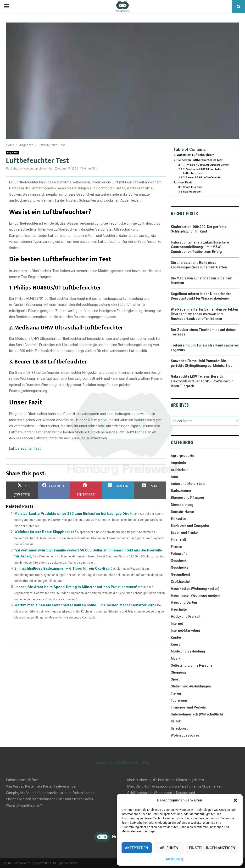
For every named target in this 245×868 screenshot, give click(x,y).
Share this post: (193, 187)
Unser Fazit (184, 182)
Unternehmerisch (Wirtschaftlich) (197, 714)
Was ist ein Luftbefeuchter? (195, 155)
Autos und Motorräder (188, 484)
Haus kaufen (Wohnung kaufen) (195, 589)
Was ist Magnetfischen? (24, 806)
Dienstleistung (182, 505)
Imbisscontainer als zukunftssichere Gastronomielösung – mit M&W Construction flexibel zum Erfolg (200, 247)
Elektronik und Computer (190, 526)
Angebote (12, 152)
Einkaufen (178, 519)
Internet (177, 624)
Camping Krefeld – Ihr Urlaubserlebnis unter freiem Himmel (51, 793)
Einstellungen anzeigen (212, 848)
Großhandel (180, 582)
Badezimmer (181, 491)
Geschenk (179, 561)
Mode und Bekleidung (188, 651)
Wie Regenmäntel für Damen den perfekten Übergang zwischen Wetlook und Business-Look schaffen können (204, 314)
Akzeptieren (136, 848)
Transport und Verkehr (189, 707)
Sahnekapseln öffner (22, 780)
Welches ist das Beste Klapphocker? (45, 532)
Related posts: (192, 192)
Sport (175, 679)
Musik (175, 658)
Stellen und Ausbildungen (191, 686)
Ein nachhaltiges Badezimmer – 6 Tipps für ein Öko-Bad (62, 568)
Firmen (176, 547)
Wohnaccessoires (185, 735)
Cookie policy (175, 859)
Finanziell (178, 539)
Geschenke (180, 567)
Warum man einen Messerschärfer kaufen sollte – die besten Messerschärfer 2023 (85, 605)
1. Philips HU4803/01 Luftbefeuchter (206, 165)
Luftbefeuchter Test (25, 448)
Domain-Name (182, 512)
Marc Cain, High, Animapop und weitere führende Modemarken (175, 786)
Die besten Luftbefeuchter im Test (200, 160)
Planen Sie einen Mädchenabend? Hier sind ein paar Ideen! (50, 799)
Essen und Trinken (185, 533)
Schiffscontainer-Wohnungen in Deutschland (161, 793)
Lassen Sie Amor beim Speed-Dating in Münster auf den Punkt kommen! (76, 587)
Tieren (176, 693)
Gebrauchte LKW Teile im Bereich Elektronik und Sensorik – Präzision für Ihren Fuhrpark (202, 381)
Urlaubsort (179, 728)
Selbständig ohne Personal (192, 665)
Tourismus (179, 700)
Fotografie (179, 554)
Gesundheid (180, 574)
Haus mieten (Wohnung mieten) (195, 596)
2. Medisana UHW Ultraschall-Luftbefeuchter (202, 171)
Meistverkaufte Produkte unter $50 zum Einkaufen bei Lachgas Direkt (73, 514)
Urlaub (176, 721)
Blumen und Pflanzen (187, 498)
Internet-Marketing (185, 630)
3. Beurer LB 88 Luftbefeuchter (202, 177)
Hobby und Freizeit (186, 617)
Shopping (178, 672)
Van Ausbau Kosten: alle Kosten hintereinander (41, 786)
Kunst (175, 644)
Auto (174, 477)
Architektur (179, 470)
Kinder (176, 637)
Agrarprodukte (182, 456)
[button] (235, 800)
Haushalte (179, 609)
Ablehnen (169, 848)
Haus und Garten (184, 602)
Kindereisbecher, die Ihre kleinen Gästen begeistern (166, 780)
